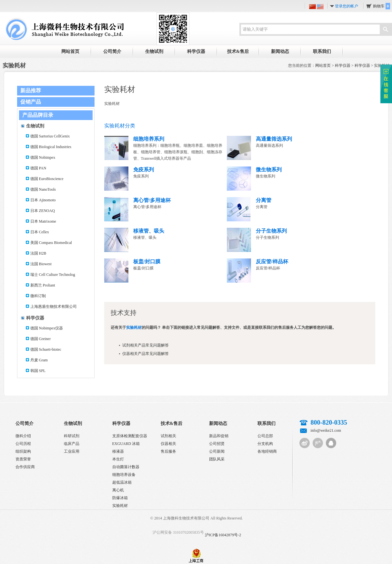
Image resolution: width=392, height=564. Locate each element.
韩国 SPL (38, 371)
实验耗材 (120, 506)
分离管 (264, 200)
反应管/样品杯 (272, 262)
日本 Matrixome (43, 221)
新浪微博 (305, 443)
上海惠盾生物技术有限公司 (54, 307)
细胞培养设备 (124, 475)
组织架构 (23, 451)
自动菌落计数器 (126, 467)
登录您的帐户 (347, 6)
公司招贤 (217, 444)
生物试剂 (154, 51)
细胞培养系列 (149, 139)
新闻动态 (280, 51)
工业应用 (72, 451)
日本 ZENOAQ (43, 211)
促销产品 (31, 102)
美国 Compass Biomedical (51, 243)
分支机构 (265, 444)
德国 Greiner (41, 339)
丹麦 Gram (39, 360)
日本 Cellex (40, 232)
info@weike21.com (326, 430)
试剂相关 (168, 436)
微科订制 (38, 296)
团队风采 (217, 459)
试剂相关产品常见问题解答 (146, 345)
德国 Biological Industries (51, 147)
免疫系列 (144, 170)
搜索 (386, 30)
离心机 (118, 490)
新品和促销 (219, 436)
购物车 (382, 6)
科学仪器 (196, 51)
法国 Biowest (41, 264)
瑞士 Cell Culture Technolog (53, 275)
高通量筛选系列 (274, 139)
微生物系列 (269, 170)
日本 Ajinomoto (43, 200)
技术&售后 (238, 51)
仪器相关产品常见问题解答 (146, 354)
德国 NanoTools (43, 189)
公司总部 (265, 436)
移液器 (118, 451)
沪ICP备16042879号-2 (223, 535)
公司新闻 (217, 451)
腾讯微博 (318, 443)
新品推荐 (31, 91)
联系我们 (322, 51)
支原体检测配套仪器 (130, 436)
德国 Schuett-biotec (46, 349)
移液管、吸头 (149, 231)
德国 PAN (38, 168)
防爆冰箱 (120, 498)
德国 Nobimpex (43, 157)
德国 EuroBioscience (47, 179)
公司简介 (112, 51)
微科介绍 (23, 436)
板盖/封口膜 (147, 262)
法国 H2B (38, 253)
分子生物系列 (271, 231)
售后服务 (168, 451)
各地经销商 (267, 451)
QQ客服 (331, 443)
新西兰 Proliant (43, 285)
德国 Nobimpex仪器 (47, 328)
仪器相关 (168, 444)
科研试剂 (72, 436)
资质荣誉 (23, 459)
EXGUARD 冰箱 (126, 444)
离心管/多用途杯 (152, 200)
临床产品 (72, 444)
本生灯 (118, 459)
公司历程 (23, 444)
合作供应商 (25, 467)
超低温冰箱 (122, 482)
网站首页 (70, 51)
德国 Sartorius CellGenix (50, 136)
